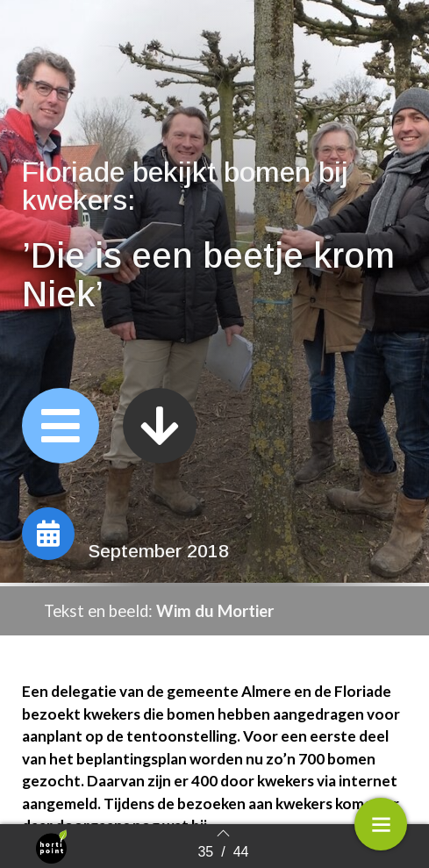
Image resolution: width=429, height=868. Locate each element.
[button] (61, 427)
